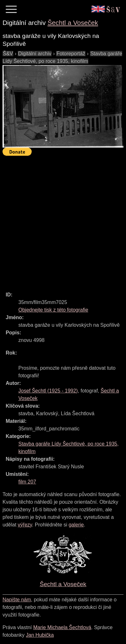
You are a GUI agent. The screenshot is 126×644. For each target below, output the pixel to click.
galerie (76, 525)
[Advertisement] (63, 221)
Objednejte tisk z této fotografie (53, 310)
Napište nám (17, 600)
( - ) (48, 391)
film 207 (27, 482)
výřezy (25, 525)
